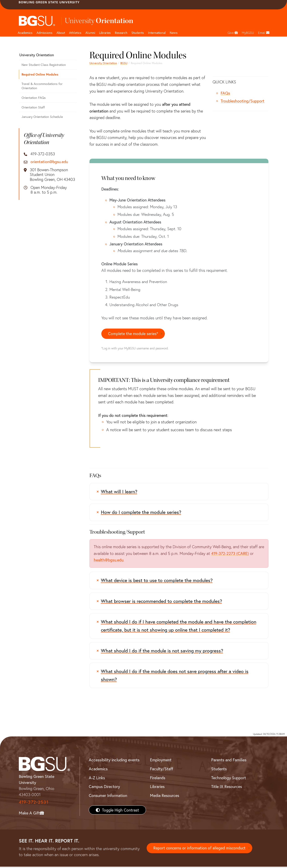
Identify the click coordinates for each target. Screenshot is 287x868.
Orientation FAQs (34, 98)
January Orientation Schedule (42, 117)
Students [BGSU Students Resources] (219, 770)
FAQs (225, 93)
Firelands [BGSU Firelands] (158, 779)
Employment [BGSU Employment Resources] (161, 761)
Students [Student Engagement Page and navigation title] (138, 33)
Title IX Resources (227, 788)
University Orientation (103, 63)
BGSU (124, 63)
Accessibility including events (114, 761)
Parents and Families (229, 761)
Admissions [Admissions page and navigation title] (45, 33)
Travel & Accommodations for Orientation (42, 86)
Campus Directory (104, 788)
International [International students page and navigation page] (157, 33)
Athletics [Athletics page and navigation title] (75, 33)
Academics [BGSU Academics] (98, 770)
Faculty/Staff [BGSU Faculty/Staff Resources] (162, 770)
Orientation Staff (33, 107)
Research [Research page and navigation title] (121, 33)
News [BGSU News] (174, 33)
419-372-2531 (34, 803)
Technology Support (229, 779)
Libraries (105, 33)
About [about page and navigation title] (61, 33)
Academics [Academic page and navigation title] (25, 33)
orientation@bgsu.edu (49, 162)
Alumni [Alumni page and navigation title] (90, 33)
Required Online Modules (40, 74)
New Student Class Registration (44, 65)
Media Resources (165, 797)
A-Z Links (97, 779)
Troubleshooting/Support (242, 101)
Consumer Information (108, 797)
